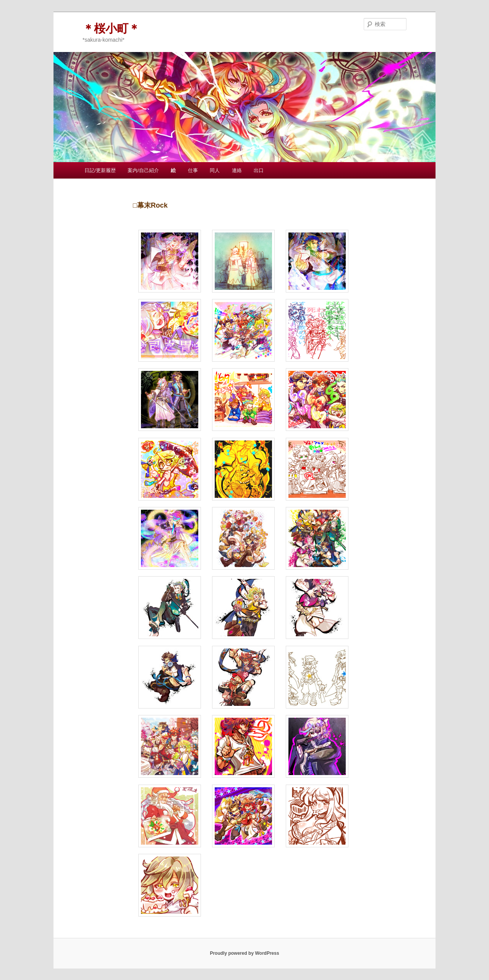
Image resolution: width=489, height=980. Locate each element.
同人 (215, 170)
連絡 (237, 170)
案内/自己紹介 (143, 170)
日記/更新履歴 (100, 170)
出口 (259, 170)
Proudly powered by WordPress (244, 953)
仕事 (193, 170)
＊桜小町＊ (111, 28)
